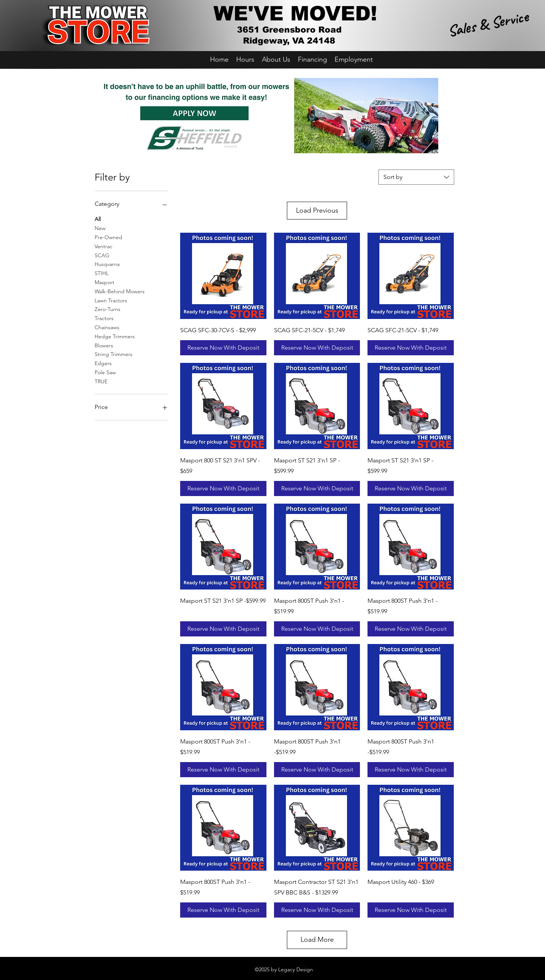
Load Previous (317, 210)
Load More (317, 940)
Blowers (104, 345)
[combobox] (416, 177)
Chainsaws (107, 327)
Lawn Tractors (111, 300)
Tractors (104, 318)
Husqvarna (107, 264)
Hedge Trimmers (115, 336)
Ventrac (104, 246)
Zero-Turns (107, 309)
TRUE (101, 381)
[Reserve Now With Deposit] (223, 348)
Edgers (103, 363)
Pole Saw (105, 372)
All (98, 219)
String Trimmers (114, 354)
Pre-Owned (108, 237)
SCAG (102, 255)
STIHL (102, 273)
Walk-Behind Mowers (120, 291)
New (100, 228)
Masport (104, 282)
